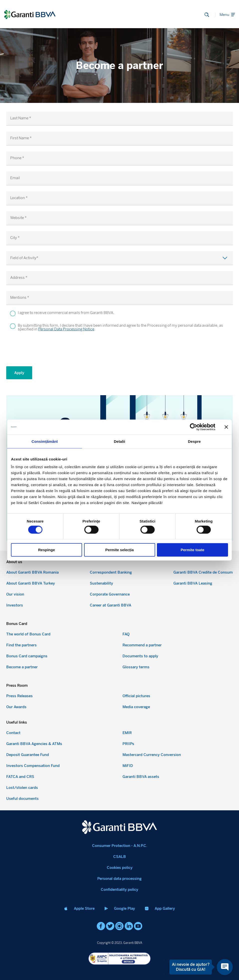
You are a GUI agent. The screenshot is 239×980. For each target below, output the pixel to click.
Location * (19, 198)
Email (15, 178)
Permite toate (192, 550)
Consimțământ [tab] (45, 441)
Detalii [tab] (119, 441)
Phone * (17, 158)
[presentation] (44, 351)
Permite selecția (119, 550)
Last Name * (21, 118)
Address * (19, 278)
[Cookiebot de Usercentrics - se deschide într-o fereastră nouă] (193, 427)
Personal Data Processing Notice (66, 329)
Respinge (47, 550)
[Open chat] (224, 967)
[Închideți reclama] (226, 427)
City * (15, 238)
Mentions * (20, 298)
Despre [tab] (194, 441)
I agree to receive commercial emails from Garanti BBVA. (66, 313)
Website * (18, 218)
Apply (19, 373)
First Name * (21, 138)
